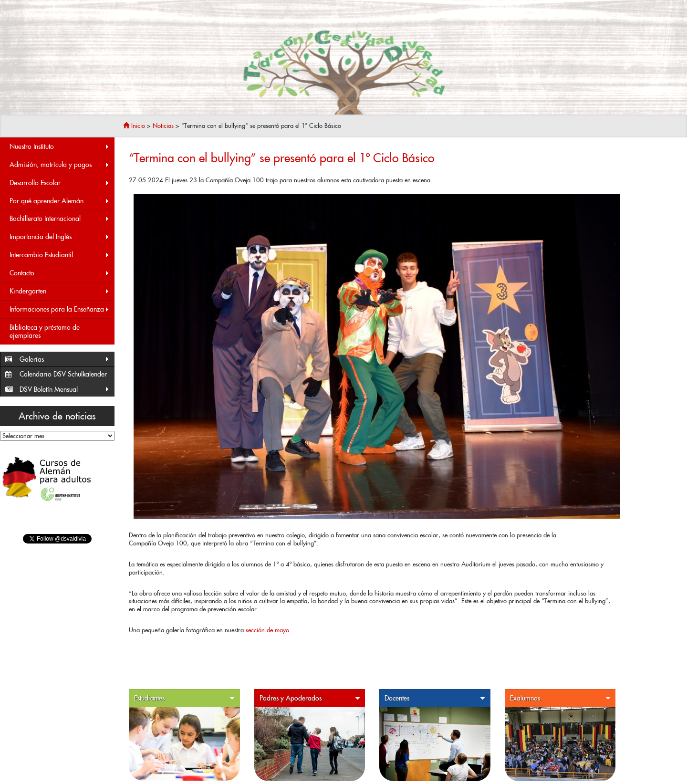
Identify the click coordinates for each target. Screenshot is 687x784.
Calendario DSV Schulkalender (63, 374)
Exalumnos (561, 698)
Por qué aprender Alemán (60, 201)
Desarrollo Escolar (60, 183)
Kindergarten (60, 291)
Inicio (134, 126)
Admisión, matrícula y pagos (60, 165)
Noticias (163, 126)
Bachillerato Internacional (60, 219)
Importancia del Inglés (60, 237)
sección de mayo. (268, 630)
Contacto (60, 273)
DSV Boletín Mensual (65, 390)
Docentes (435, 698)
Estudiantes (185, 698)
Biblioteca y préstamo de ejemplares (45, 331)
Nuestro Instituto (60, 147)
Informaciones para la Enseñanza (60, 309)
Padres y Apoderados (310, 698)
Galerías (65, 360)
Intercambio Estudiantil (60, 255)
